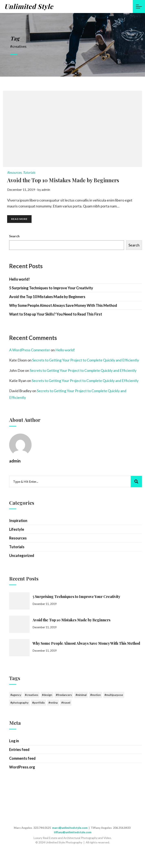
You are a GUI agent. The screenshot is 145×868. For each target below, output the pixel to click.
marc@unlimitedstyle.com (70, 828)
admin (46, 189)
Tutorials (29, 172)
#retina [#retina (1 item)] (53, 703)
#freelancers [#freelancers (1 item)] (64, 695)
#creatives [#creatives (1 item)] (32, 695)
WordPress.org (22, 767)
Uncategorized (22, 556)
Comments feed (22, 758)
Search (14, 236)
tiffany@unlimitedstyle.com (73, 832)
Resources (14, 172)
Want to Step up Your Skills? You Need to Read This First (56, 314)
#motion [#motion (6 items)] (96, 695)
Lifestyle (17, 529)
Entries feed (19, 750)
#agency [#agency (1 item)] (16, 695)
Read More (19, 219)
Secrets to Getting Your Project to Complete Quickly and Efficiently (86, 360)
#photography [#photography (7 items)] (19, 703)
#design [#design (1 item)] (47, 695)
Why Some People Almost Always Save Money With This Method (63, 305)
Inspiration (18, 521)
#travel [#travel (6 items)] (66, 703)
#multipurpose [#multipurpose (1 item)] (114, 695)
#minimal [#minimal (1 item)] (81, 695)
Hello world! (19, 279)
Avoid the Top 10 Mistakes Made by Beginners (47, 297)
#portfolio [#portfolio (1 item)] (38, 703)
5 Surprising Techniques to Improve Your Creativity (51, 288)
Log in (14, 741)
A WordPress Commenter (30, 350)
